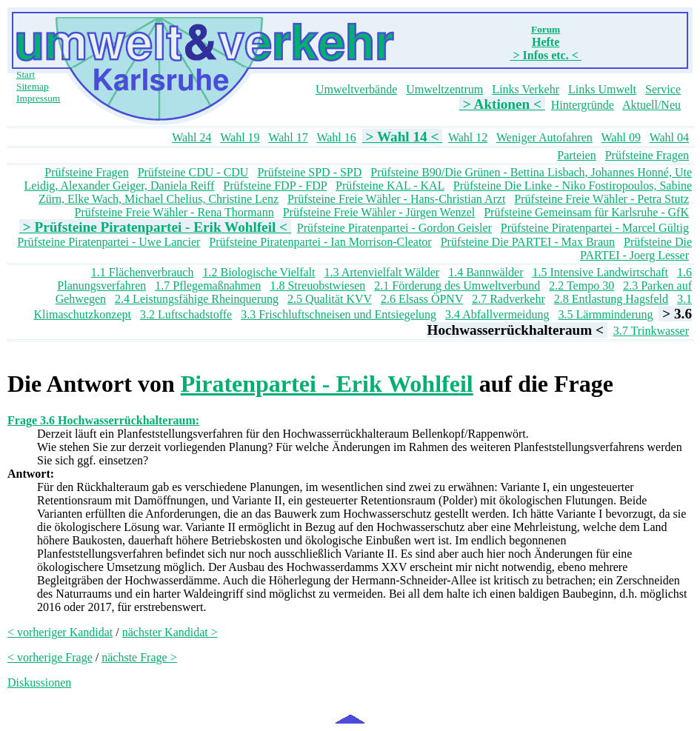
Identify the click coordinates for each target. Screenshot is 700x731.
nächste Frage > (139, 657)
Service (663, 89)
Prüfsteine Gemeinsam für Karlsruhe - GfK (586, 212)
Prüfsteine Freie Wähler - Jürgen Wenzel (379, 212)
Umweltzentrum (444, 89)
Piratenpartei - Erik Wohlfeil (327, 384)
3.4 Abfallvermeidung (497, 314)
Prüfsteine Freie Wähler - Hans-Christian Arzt (396, 199)
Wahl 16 (336, 137)
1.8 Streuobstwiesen (317, 286)
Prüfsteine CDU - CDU (193, 172)
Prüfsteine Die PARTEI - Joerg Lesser (636, 248)
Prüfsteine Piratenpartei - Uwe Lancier (109, 242)
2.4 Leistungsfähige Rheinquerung (197, 299)
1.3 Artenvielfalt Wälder (382, 272)
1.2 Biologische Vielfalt (259, 272)
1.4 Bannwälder (486, 272)
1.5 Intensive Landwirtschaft (601, 272)
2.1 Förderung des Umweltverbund (457, 286)
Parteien (576, 155)
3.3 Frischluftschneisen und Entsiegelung (339, 314)
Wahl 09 (621, 137)
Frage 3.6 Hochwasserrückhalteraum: (103, 420)
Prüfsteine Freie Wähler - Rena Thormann (174, 212)
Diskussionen (39, 682)
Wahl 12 (468, 137)
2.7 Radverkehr (509, 299)
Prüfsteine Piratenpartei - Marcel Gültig (595, 228)
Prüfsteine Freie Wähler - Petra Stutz (601, 199)
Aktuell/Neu (651, 105)
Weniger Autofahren (544, 137)
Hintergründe (583, 105)
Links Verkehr (526, 89)
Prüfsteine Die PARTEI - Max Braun (528, 242)
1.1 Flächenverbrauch (143, 272)
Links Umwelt (602, 89)
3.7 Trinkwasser (651, 331)
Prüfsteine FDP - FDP (275, 186)
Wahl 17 (288, 137)
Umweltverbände (356, 89)
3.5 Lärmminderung (606, 314)
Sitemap (33, 86)
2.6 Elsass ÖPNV (422, 299)
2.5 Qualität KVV (330, 299)
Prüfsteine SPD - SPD (309, 172)
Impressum (38, 98)
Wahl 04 (669, 137)
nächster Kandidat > (170, 632)
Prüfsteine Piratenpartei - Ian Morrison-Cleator (320, 242)
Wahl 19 (240, 137)
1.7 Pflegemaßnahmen (208, 286)
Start (26, 74)
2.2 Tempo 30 (581, 286)
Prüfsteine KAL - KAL (390, 186)
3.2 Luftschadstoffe (186, 314)
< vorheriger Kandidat (60, 632)
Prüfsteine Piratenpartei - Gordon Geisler (394, 228)
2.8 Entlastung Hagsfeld (611, 299)
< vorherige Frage (50, 657)
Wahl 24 (191, 137)
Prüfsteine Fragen (647, 155)
